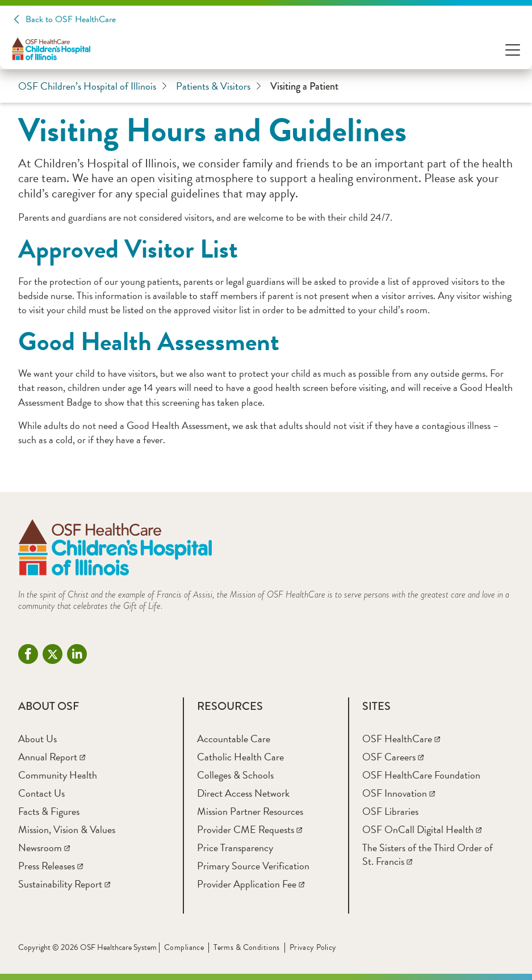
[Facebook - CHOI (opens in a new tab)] (28, 654)
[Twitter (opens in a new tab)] (53, 654)
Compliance (184, 947)
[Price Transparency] (235, 847)
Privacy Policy (313, 947)
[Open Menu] (513, 49)
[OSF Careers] (393, 757)
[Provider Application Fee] (251, 884)
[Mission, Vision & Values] (67, 829)
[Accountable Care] (234, 739)
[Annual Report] (52, 757)
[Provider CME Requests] (250, 829)
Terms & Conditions (247, 947)
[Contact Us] (41, 793)
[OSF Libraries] (390, 811)
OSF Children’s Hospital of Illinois (93, 86)
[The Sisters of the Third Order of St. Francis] (428, 854)
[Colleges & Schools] (235, 775)
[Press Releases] (51, 866)
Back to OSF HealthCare (71, 19)
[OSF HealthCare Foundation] (421, 775)
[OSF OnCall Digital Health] (422, 829)
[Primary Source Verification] (253, 866)
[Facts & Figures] (49, 811)
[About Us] (37, 739)
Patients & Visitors (219, 86)
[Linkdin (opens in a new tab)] (77, 654)
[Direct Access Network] (243, 793)
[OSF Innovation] (399, 793)
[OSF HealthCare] (401, 739)
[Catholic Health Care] (240, 757)
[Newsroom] (44, 847)
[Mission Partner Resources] (250, 811)
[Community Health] (58, 775)
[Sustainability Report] (64, 884)
